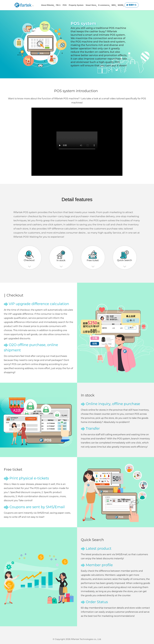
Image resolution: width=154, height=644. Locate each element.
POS (65, 5)
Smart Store (91, 5)
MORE (121, 5)
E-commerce (104, 5)
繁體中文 (131, 5)
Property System (76, 5)
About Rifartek (47, 5)
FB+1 (58, 5)
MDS (114, 5)
